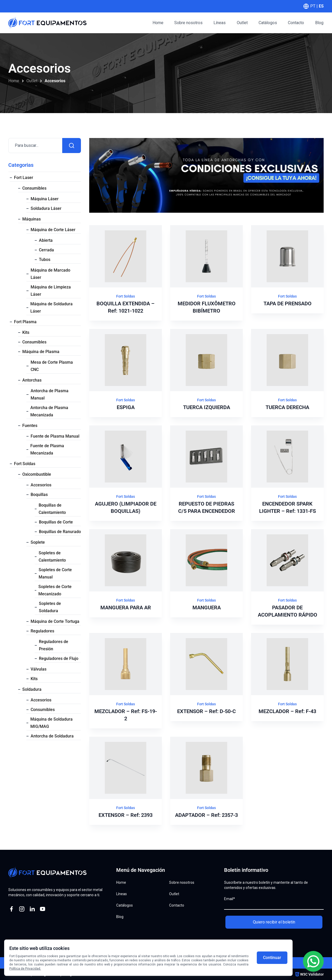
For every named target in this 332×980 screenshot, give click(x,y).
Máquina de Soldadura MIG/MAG (51, 723)
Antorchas (32, 380)
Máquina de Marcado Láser (50, 274)
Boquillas (39, 495)
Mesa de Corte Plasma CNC (52, 366)
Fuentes (30, 426)
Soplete (38, 542)
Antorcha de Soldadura (52, 736)
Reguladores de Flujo (59, 658)
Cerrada (46, 250)
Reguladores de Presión (54, 645)
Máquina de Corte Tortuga (55, 621)
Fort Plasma (25, 322)
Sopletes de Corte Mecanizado (55, 590)
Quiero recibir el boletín (274, 922)
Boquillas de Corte (56, 522)
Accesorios (41, 485)
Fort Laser (24, 178)
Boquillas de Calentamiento (52, 509)
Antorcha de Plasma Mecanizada (49, 411)
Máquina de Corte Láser (53, 230)
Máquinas (32, 219)
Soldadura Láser (46, 208)
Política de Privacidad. (25, 969)
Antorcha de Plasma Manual (50, 394)
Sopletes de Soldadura (50, 607)
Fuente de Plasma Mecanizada (47, 449)
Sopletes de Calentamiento (52, 557)
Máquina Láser (45, 199)
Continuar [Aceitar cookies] (272, 958)
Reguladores (42, 631)
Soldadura (32, 689)
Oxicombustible (37, 474)
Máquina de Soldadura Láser (51, 308)
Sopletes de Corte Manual (55, 573)
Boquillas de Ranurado (60, 532)
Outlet (32, 81)
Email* (230, 899)
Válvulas (39, 669)
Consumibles (34, 188)
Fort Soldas (25, 464)
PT (313, 6)
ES (321, 6)
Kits (26, 332)
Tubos (45, 260)
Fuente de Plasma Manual (55, 436)
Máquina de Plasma (41, 352)
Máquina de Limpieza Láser (51, 291)
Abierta (46, 240)
